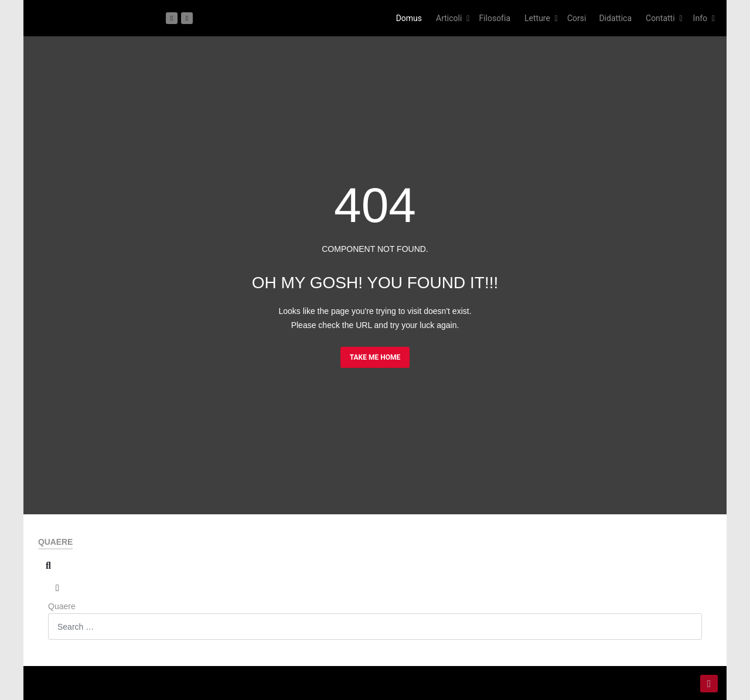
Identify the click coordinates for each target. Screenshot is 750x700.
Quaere (62, 606)
